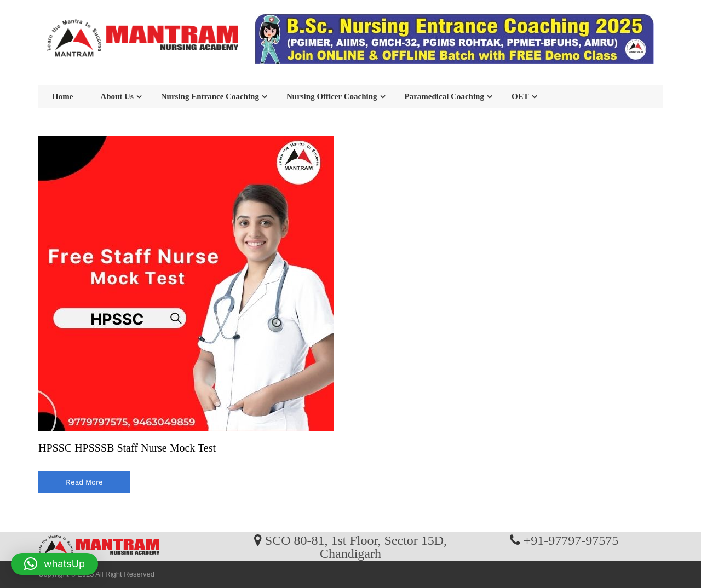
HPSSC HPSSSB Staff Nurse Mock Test (127, 448)
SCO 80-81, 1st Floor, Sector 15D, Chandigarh (356, 546)
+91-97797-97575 (571, 540)
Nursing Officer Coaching (332, 96)
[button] (54, 564)
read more (84, 482)
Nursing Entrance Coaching (210, 96)
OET (520, 96)
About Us (117, 96)
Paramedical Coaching (444, 96)
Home (62, 96)
